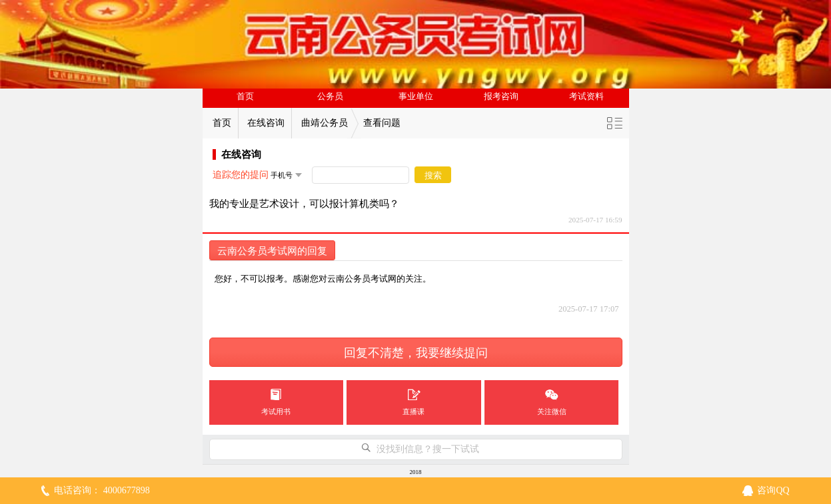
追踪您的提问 (241, 175)
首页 (245, 97)
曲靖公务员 (325, 123)
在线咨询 (266, 123)
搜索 (433, 175)
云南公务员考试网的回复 (272, 251)
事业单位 (416, 97)
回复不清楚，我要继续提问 (416, 353)
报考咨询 (501, 97)
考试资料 (586, 97)
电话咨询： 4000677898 (102, 490)
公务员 (330, 97)
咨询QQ (773, 490)
